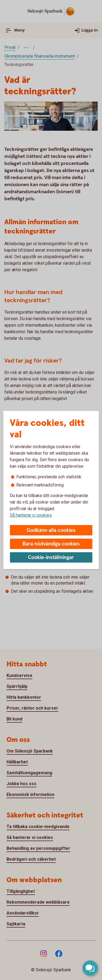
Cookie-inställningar (51, 558)
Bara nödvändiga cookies (51, 544)
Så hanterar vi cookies (31, 515)
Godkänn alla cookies (51, 530)
